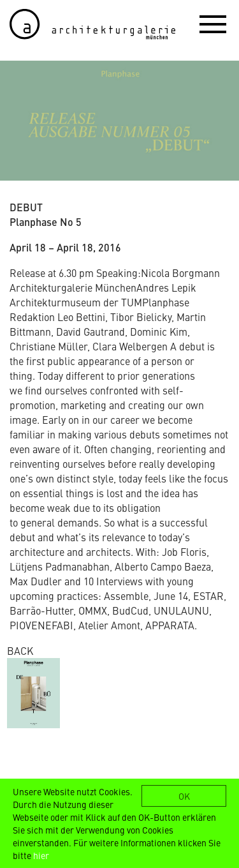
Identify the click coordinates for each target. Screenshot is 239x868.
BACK (20, 650)
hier (41, 855)
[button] (213, 24)
